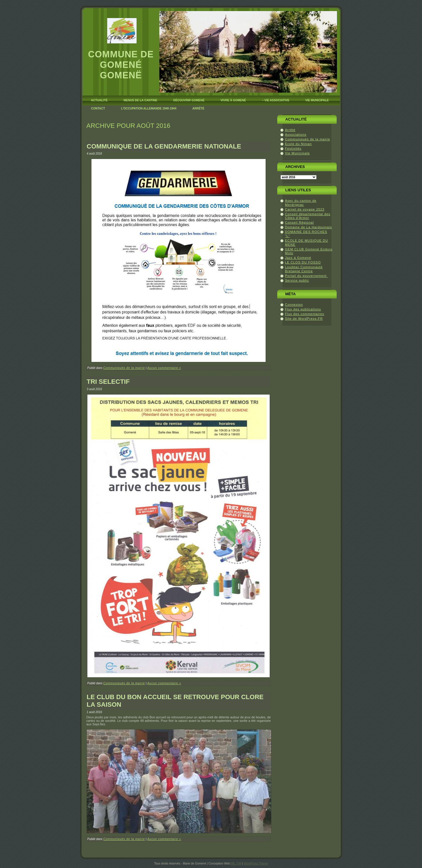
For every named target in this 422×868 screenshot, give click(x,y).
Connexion (294, 305)
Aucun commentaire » (164, 368)
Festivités (293, 149)
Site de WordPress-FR (304, 319)
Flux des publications (303, 309)
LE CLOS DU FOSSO (303, 262)
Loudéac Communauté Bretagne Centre (304, 269)
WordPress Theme (256, 863)
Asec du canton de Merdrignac (301, 203)
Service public (297, 280)
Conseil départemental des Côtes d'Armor (308, 216)
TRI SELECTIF (108, 382)
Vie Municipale (297, 153)
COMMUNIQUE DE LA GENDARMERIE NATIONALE (164, 146)
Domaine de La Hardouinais (309, 227)
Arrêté (290, 130)
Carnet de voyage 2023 (305, 209)
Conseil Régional (300, 222)
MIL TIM (236, 863)
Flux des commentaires (305, 314)
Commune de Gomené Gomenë (121, 65)
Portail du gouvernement (307, 276)
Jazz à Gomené (298, 258)
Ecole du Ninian (299, 144)
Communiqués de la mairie (124, 368)
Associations (296, 135)
